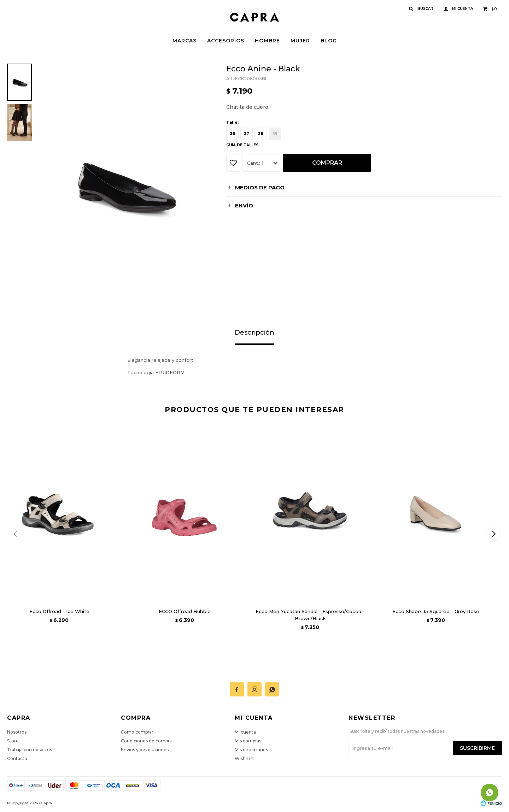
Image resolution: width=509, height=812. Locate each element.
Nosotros (17, 732)
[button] (494, 534)
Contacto (17, 758)
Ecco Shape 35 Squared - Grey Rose (436, 611)
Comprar (327, 163)
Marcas (185, 41)
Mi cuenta (245, 732)
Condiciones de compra (146, 741)
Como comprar (137, 732)
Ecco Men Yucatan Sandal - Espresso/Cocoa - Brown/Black (310, 615)
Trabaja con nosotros (30, 750)
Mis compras (248, 741)
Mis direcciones (251, 750)
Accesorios (226, 41)
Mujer (300, 41)
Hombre (267, 41)
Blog (329, 41)
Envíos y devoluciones (145, 750)
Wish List (244, 758)
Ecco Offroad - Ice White (59, 611)
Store (13, 741)
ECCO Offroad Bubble (185, 611)
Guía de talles (242, 145)
